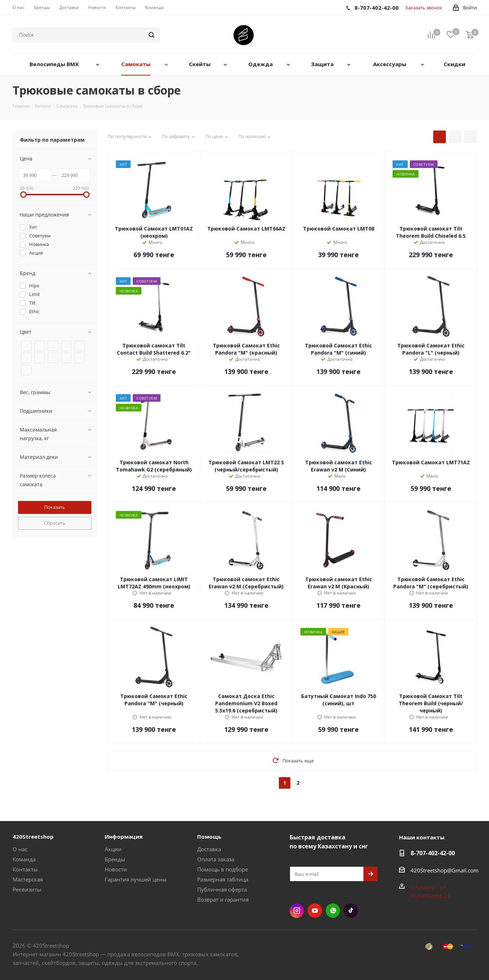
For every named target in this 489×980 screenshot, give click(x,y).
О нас (20, 849)
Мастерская (28, 879)
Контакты (25, 869)
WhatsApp (333, 911)
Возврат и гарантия (223, 899)
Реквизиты (27, 889)
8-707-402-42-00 (433, 853)
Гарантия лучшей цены (136, 879)
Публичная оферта (222, 889)
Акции (113, 849)
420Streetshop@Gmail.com (445, 870)
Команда (24, 859)
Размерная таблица (223, 879)
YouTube (315, 911)
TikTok (351, 911)
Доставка (209, 849)
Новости (116, 869)
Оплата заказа (216, 859)
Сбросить (55, 523)
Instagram (297, 911)
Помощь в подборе (223, 869)
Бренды (115, 859)
